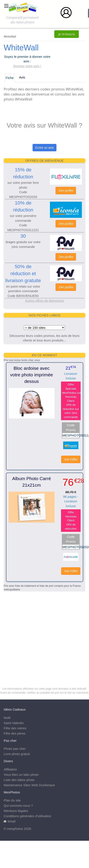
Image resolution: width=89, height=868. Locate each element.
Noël (7, 718)
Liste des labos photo (19, 780)
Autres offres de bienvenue (44, 301)
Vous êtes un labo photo (21, 775)
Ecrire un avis (45, 148)
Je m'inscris (66, 34)
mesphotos (15, 829)
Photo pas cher (15, 749)
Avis (22, 77)
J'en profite (66, 191)
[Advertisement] (41, 632)
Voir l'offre (71, 459)
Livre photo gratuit (17, 754)
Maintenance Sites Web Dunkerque (29, 785)
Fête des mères (15, 728)
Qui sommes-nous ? (18, 806)
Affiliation (10, 769)
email (12, 821)
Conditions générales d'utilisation (27, 816)
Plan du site (12, 800)
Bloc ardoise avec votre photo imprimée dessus (32, 375)
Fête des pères (15, 733)
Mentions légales (16, 811)
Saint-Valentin (14, 723)
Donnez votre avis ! (27, 66)
